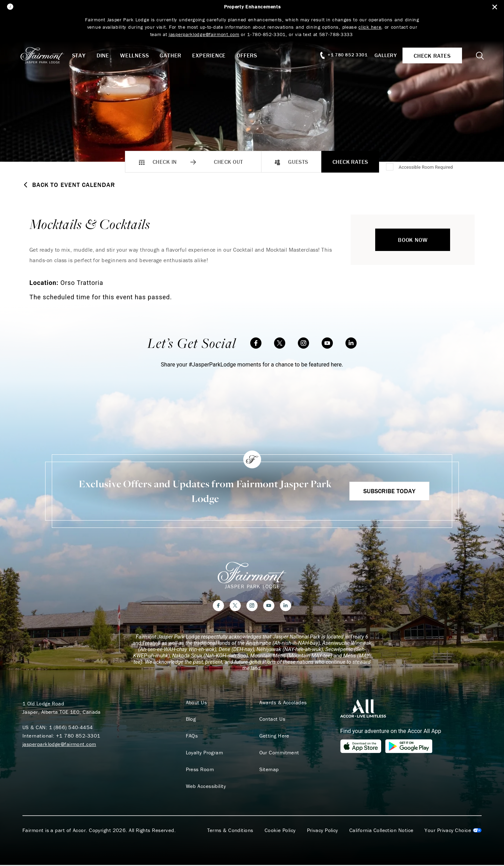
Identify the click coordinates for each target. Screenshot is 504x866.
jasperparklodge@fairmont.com (59, 745)
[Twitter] (280, 343)
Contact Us (271, 720)
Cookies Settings (453, 831)
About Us (195, 703)
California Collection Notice (381, 831)
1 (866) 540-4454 (71, 728)
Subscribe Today (389, 491)
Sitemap (268, 770)
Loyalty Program (204, 754)
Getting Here (273, 737)
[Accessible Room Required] (390, 167)
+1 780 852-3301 (78, 736)
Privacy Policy (323, 831)
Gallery (384, 55)
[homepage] (49, 55)
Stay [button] (82, 55)
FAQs (191, 737)
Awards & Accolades (282, 703)
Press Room (199, 770)
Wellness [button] (138, 55)
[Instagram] (303, 343)
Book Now (413, 240)
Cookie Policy (280, 831)
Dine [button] (106, 55)
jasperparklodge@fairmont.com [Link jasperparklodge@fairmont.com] (204, 34)
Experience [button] (212, 55)
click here (370, 27)
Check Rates (350, 162)
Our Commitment (278, 754)
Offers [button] (250, 55)
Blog (190, 720)
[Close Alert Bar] (494, 7)
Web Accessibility (205, 787)
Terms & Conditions (230, 831)
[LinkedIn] (351, 343)
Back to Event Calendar (69, 185)
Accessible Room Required (426, 167)
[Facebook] (256, 343)
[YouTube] (327, 343)
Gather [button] (174, 55)
